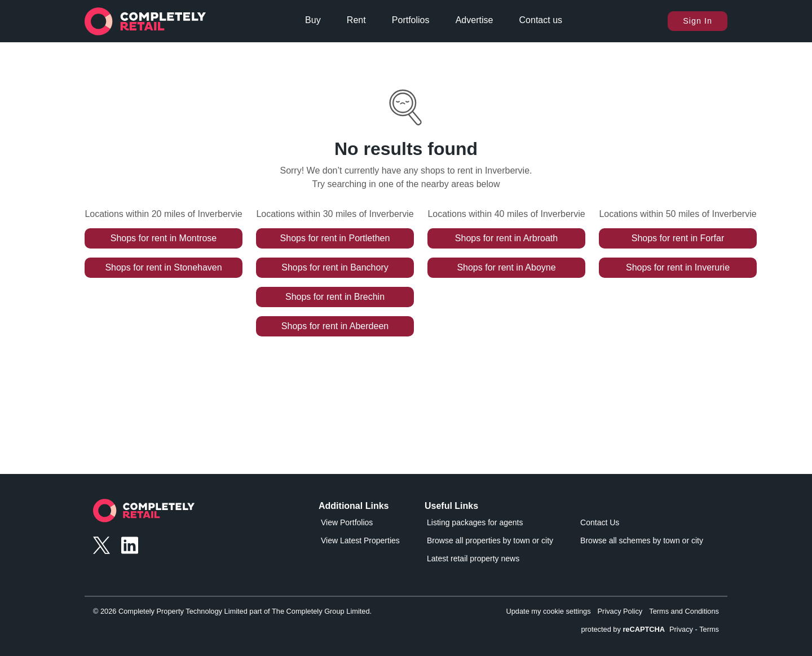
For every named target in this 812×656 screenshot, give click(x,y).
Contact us (541, 20)
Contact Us (600, 522)
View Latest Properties (360, 540)
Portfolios (411, 20)
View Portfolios (347, 522)
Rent (356, 20)
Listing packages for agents (475, 522)
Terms (709, 629)
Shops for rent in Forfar (678, 238)
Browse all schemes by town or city (642, 540)
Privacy (681, 629)
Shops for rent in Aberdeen (335, 326)
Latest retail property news (473, 559)
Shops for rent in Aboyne (506, 267)
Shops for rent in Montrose (164, 238)
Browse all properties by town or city (490, 540)
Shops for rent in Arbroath (506, 238)
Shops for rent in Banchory (335, 267)
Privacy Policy (620, 611)
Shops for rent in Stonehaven (163, 267)
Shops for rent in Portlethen (335, 238)
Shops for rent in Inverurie (678, 267)
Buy (313, 20)
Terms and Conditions (684, 611)
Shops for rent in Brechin (335, 297)
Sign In (698, 21)
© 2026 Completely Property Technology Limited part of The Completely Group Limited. (232, 611)
